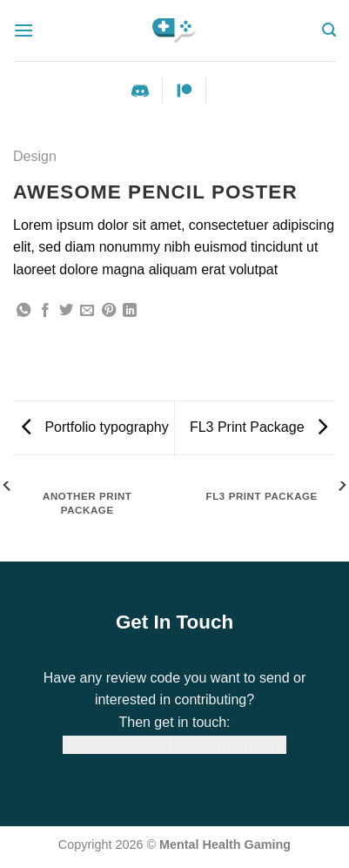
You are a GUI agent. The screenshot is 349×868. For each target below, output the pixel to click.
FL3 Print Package (258, 427)
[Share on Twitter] (66, 311)
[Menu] (23, 30)
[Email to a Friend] (87, 311)
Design (35, 156)
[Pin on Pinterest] (109, 311)
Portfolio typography (95, 427)
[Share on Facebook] (45, 311)
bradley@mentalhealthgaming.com (174, 745)
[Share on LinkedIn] (130, 311)
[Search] (329, 30)
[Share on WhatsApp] (23, 311)
